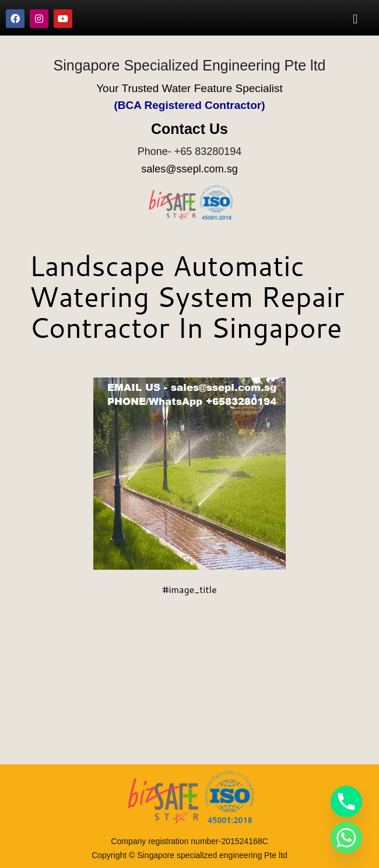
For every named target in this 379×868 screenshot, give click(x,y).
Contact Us (189, 129)
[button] (355, 19)
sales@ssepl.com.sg (189, 169)
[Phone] (346, 802)
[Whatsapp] (346, 838)
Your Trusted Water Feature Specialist (189, 88)
